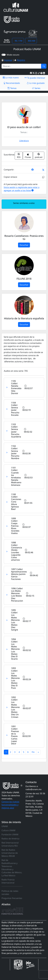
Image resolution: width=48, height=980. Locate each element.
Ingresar (8, 60)
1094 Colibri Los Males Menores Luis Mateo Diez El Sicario (15, 649)
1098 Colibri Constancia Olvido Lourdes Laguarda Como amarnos (17, 551)
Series (36, 88)
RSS (19, 156)
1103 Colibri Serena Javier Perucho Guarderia (16, 431)
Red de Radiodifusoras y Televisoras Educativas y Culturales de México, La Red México (12, 868)
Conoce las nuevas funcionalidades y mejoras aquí (10, 805)
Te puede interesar (35, 78)
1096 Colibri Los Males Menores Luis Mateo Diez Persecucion (17, 595)
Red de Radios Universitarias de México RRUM (10, 853)
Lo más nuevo (11, 78)
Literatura (24, 141)
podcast (39, 156)
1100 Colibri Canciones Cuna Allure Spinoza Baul (16, 502)
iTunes (28, 156)
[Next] (38, 752)
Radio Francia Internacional (8, 881)
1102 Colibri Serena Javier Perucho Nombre (15, 452)
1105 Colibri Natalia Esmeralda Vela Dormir (16, 387)
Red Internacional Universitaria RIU (10, 844)
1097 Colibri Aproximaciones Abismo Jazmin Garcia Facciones (19, 574)
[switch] (4, 55)
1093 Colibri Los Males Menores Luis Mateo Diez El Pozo (15, 678)
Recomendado (12, 83)
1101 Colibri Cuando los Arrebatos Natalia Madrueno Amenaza (16, 476)
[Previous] (33, 752)
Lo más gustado (36, 83)
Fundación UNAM (10, 834)
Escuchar (24, 245)
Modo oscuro (14, 55)
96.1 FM (18, 41)
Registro (21, 60)
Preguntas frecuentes (12, 898)
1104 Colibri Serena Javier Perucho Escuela (15, 409)
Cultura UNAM (8, 830)
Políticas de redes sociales (10, 893)
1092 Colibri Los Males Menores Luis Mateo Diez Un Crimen (15, 707)
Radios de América (10, 839)
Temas (12, 88)
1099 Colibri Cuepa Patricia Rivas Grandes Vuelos (15, 526)
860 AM (31, 41)
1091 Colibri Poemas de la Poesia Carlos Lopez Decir (15, 735)
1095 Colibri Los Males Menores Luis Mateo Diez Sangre (15, 620)
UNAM (5, 826)
